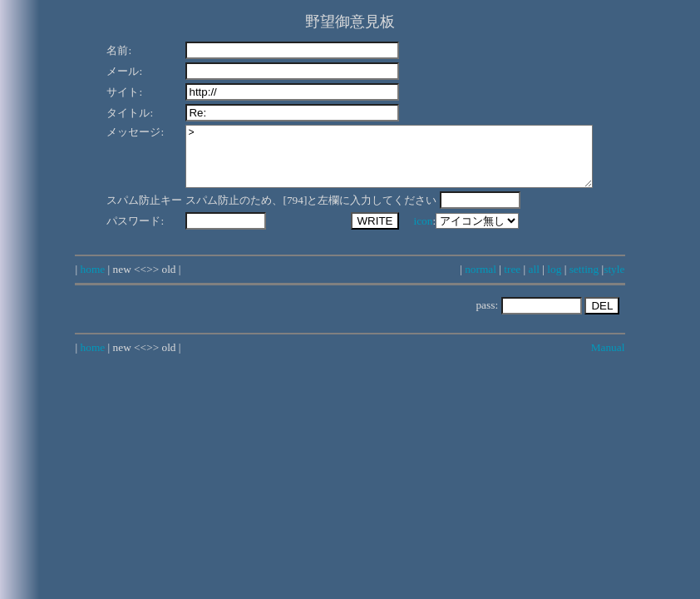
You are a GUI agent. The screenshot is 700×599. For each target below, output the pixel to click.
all (534, 282)
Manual (608, 360)
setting (584, 282)
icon (402, 233)
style (614, 282)
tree (512, 282)
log (554, 282)
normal (481, 282)
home (93, 282)
